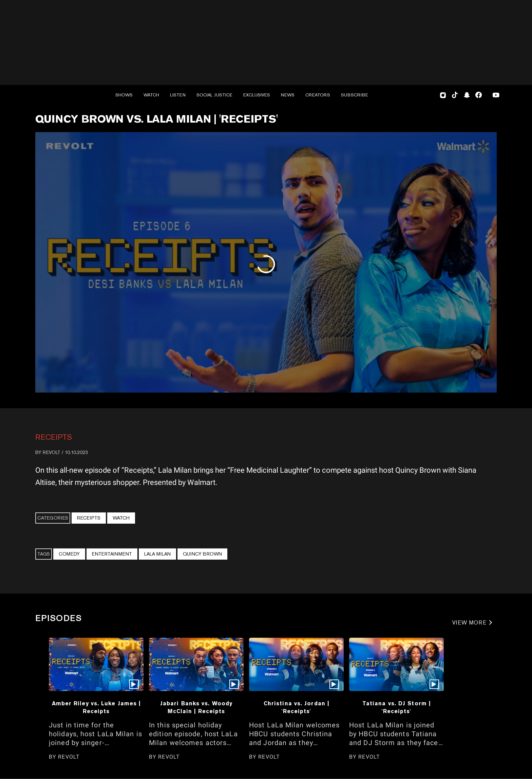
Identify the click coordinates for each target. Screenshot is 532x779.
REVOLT (52, 452)
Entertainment (112, 554)
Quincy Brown (202, 554)
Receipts (54, 437)
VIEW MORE (469, 623)
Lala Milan (157, 554)
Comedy (69, 554)
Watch (121, 518)
